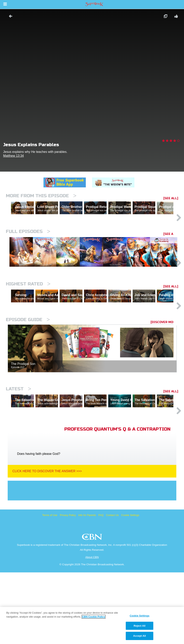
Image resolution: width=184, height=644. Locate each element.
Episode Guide (28, 374)
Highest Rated (28, 321)
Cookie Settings (130, 587)
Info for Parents (87, 587)
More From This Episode (41, 196)
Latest (18, 443)
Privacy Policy (68, 587)
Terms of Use (50, 587)
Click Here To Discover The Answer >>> (47, 543)
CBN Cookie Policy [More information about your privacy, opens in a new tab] (94, 617)
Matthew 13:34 (13, 156)
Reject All (140, 626)
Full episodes (28, 249)
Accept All (140, 636)
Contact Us (112, 587)
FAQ (101, 587)
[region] (92, 625)
